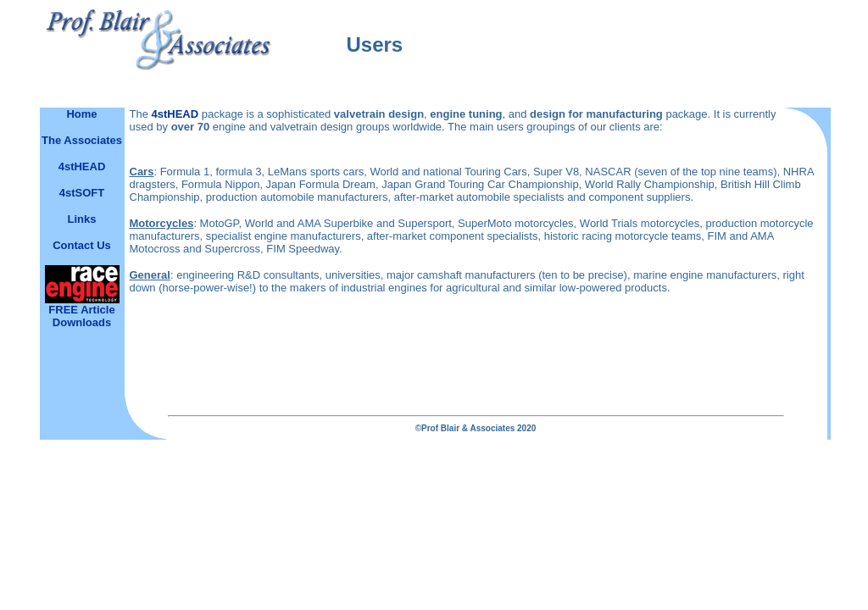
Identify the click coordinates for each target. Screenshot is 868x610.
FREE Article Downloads (81, 316)
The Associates (82, 140)
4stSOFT (82, 193)
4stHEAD (175, 114)
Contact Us (82, 245)
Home (81, 114)
